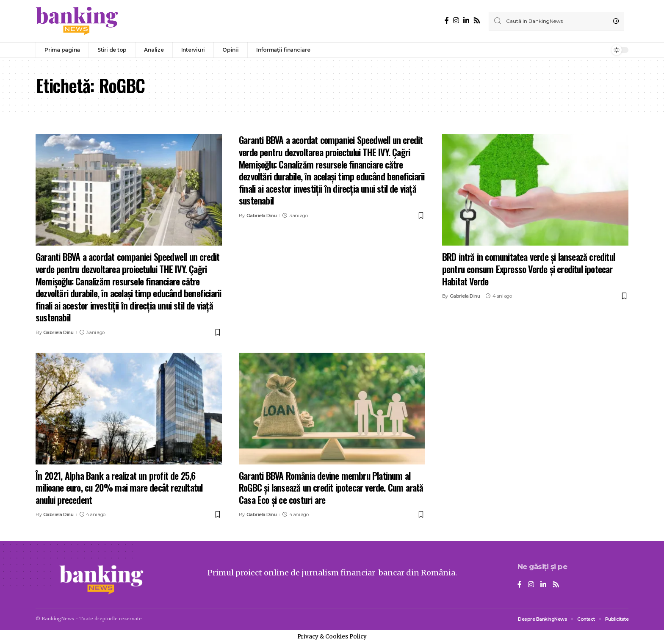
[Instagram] (456, 21)
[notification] (598, 50)
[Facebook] (447, 21)
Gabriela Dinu (58, 332)
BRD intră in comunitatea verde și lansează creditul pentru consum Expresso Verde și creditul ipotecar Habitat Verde (528, 269)
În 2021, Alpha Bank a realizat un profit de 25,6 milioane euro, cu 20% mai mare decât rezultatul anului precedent (119, 488)
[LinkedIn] (466, 21)
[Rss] (477, 21)
